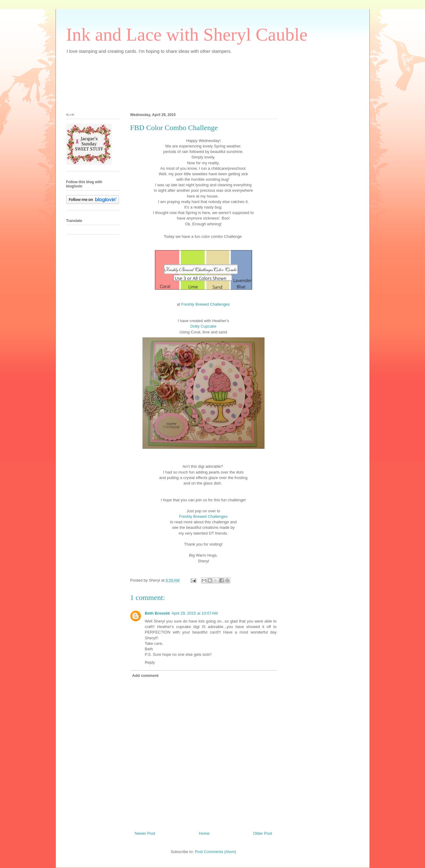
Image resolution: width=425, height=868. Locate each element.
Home (204, 833)
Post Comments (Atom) (216, 852)
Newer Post (145, 833)
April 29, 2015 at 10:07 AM (194, 613)
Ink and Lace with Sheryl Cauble (187, 35)
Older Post (263, 833)
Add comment (145, 676)
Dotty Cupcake (203, 326)
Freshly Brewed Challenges (205, 304)
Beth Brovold (157, 613)
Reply (150, 662)
